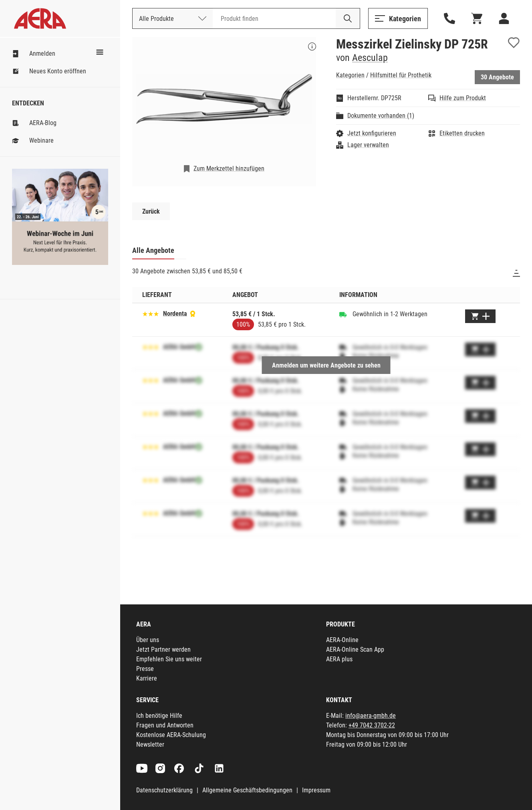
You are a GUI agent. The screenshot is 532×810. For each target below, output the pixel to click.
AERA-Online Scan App (355, 649)
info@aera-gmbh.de (371, 716)
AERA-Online (342, 640)
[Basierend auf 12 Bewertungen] (151, 313)
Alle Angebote (153, 250)
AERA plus (339, 659)
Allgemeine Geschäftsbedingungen (247, 790)
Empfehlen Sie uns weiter (169, 659)
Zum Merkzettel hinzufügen (229, 169)
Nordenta (175, 314)
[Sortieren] (516, 273)
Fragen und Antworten (165, 725)
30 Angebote (497, 77)
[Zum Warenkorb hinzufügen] (480, 316)
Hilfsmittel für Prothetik (401, 75)
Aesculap (370, 58)
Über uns (148, 640)
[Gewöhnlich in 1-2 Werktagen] (343, 314)
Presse (145, 669)
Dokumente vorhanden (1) (381, 116)
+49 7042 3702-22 (372, 725)
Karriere (147, 678)
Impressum (316, 790)
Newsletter (150, 744)
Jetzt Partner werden (163, 649)
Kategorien (350, 75)
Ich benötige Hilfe (159, 716)
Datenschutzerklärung (164, 790)
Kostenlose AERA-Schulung (171, 735)
